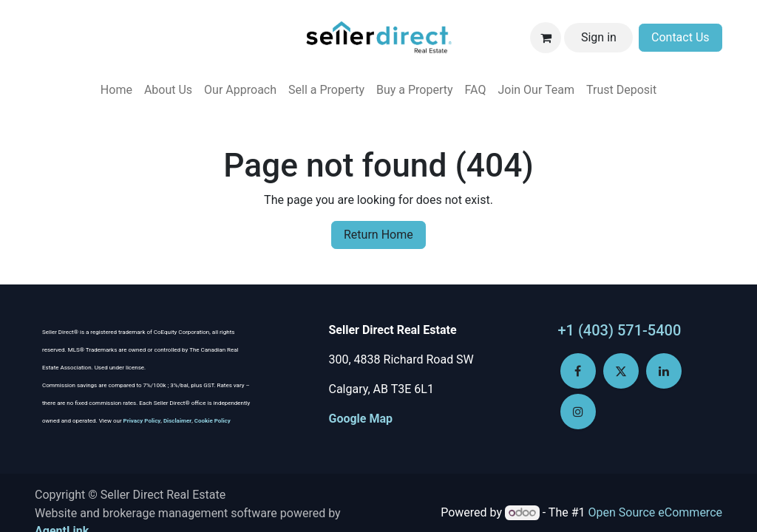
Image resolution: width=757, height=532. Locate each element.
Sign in (599, 37)
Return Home (378, 235)
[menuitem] (116, 90)
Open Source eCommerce (655, 512)
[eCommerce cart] (546, 38)
